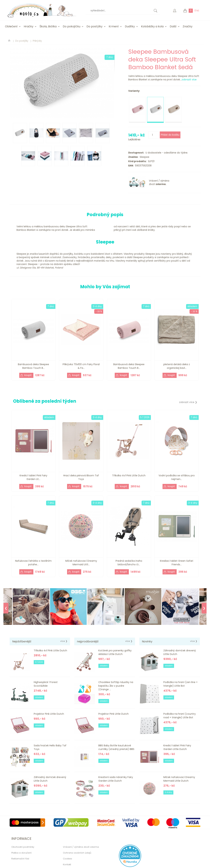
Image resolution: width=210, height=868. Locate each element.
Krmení (114, 26)
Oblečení (11, 26)
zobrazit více (189, 80)
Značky (188, 26)
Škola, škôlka (48, 26)
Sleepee (144, 157)
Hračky (29, 26)
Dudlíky (130, 26)
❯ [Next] (204, 608)
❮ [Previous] (6, 608)
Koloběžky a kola (152, 26)
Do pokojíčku (72, 26)
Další (173, 26)
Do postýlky (95, 26)
